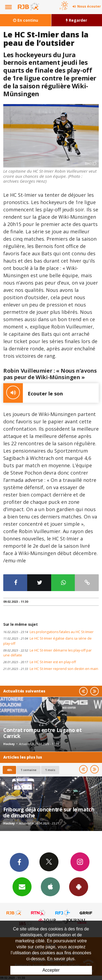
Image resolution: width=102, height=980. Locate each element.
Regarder (76, 20)
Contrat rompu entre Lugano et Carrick (42, 733)
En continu (26, 20)
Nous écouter (89, 6)
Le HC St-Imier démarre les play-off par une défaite (47, 653)
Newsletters (22, 886)
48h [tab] (9, 770)
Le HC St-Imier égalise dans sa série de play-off (47, 641)
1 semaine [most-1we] (29, 770)
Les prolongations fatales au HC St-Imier (48, 632)
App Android (79, 886)
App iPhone (50, 886)
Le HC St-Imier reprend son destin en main (51, 669)
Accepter (51, 970)
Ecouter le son (33, 393)
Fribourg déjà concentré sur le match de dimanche (49, 812)
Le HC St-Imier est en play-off (40, 662)
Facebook (19, 862)
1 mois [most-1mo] (50, 770)
